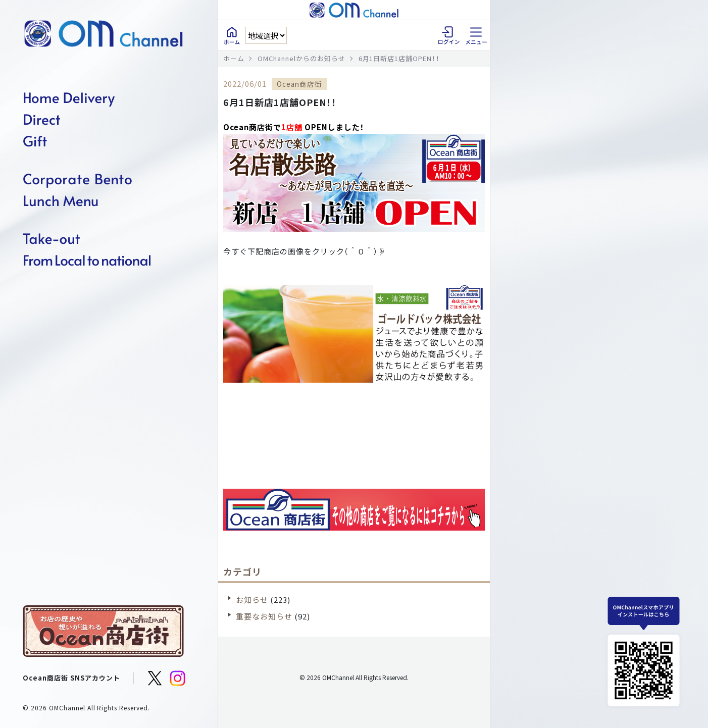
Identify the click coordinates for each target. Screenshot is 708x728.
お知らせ (252, 600)
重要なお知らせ (264, 616)
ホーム (234, 58)
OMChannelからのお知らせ (301, 58)
